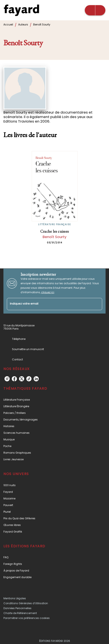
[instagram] (7, 379)
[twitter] (22, 379)
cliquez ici (48, 292)
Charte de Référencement (20, 613)
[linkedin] (36, 379)
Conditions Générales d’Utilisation (26, 603)
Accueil (8, 24)
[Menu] (95, 10)
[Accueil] (21, 10)
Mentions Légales (15, 598)
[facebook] (14, 379)
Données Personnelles (17, 608)
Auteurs (23, 24)
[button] (54, 400)
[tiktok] (29, 379)
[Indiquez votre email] (49, 304)
